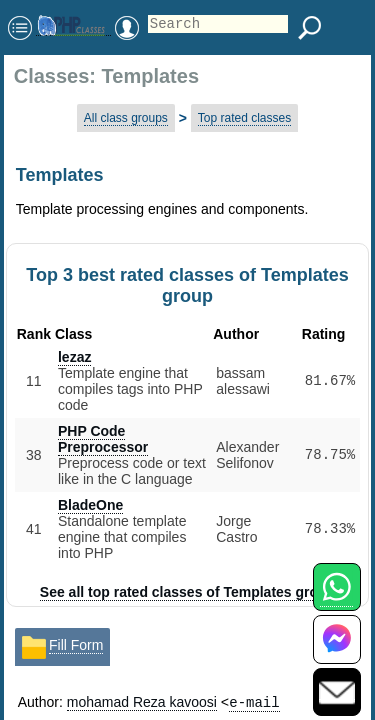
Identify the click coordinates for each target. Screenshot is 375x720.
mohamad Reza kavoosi (142, 702)
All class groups (126, 118)
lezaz (74, 357)
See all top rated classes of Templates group (187, 592)
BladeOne (90, 505)
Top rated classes (244, 118)
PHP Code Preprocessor (103, 439)
